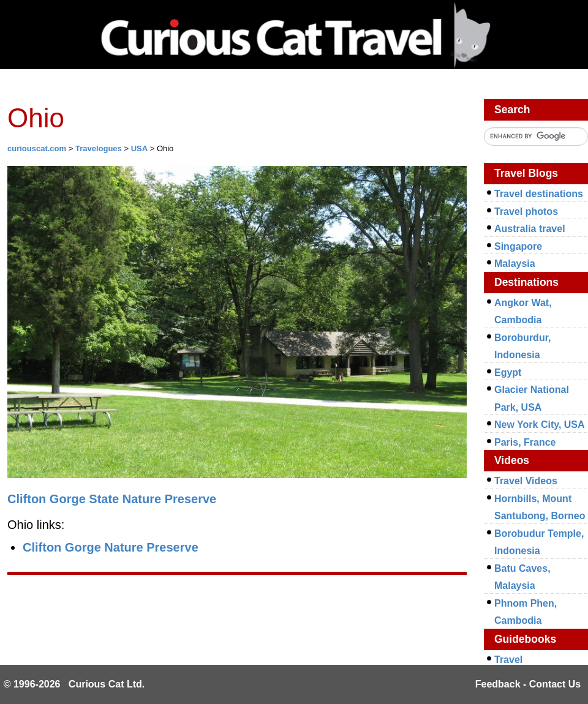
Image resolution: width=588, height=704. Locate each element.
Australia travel (530, 229)
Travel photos (526, 212)
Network (40, 84)
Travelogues (99, 148)
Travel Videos (526, 481)
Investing (124, 84)
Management (296, 84)
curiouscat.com (37, 148)
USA (139, 148)
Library (205, 84)
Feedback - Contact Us (528, 684)
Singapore (518, 246)
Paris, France (525, 442)
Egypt (508, 373)
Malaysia (515, 264)
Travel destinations (539, 194)
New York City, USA (540, 425)
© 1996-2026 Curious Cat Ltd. (74, 684)
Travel (384, 84)
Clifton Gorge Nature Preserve (111, 547)
